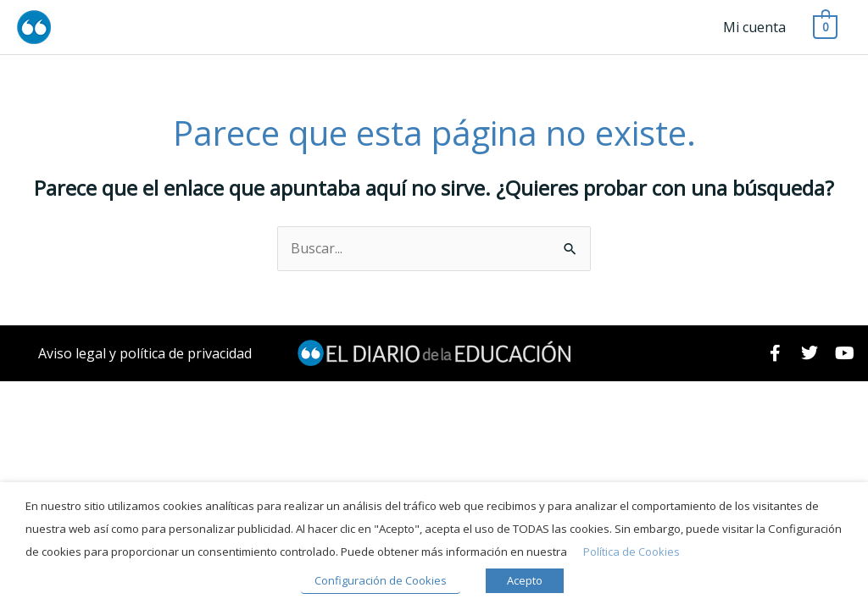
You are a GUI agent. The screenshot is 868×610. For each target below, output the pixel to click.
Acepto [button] (525, 580)
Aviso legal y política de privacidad (145, 353)
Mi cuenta (754, 27)
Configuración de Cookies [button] (381, 580)
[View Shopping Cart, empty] (825, 25)
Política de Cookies (632, 552)
